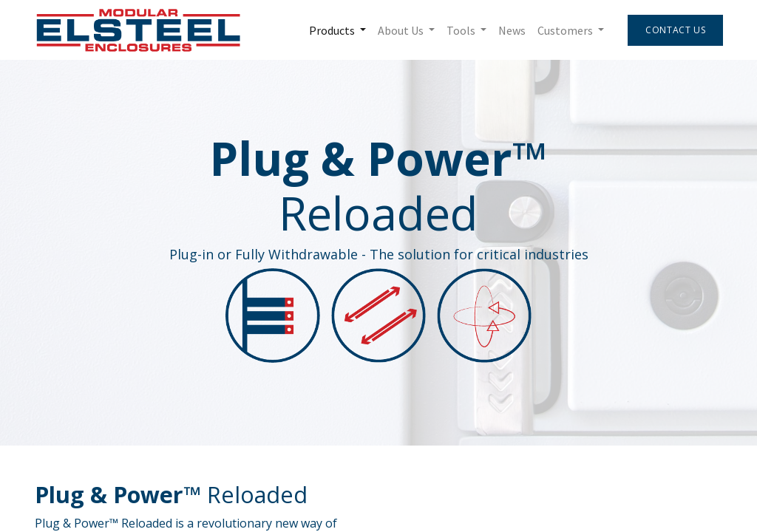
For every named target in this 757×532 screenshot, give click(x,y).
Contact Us (675, 30)
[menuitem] (511, 30)
